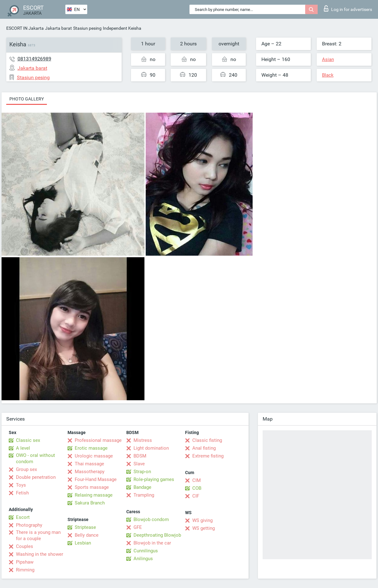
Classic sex (28, 440)
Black (328, 75)
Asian (328, 59)
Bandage (142, 487)
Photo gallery (27, 99)
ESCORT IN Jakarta (25, 28)
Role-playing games (154, 479)
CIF (196, 496)
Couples (25, 546)
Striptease (85, 527)
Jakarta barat (58, 28)
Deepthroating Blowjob (157, 535)
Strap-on (142, 472)
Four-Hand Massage (96, 479)
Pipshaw (25, 562)
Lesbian (83, 543)
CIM (197, 480)
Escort (23, 517)
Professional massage (98, 440)
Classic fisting (207, 440)
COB (197, 488)
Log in (348, 8)
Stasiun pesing (87, 28)
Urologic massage (94, 456)
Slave (139, 464)
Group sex (26, 469)
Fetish (22, 493)
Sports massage (92, 487)
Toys (21, 485)
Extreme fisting (208, 456)
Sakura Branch (90, 503)
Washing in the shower (40, 554)
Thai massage (89, 464)
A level (23, 448)
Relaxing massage (94, 495)
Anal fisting (204, 448)
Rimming (25, 570)
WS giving (202, 520)
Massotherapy (90, 472)
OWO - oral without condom (35, 458)
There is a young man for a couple (38, 535)
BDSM (140, 456)
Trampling (144, 495)
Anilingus (143, 559)
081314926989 (34, 59)
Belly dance (87, 535)
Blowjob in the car (152, 543)
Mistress (143, 440)
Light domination (151, 448)
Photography (29, 525)
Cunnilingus (146, 551)
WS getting (204, 528)
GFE (138, 527)
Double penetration (36, 477)
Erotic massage (91, 448)
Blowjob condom (151, 519)
